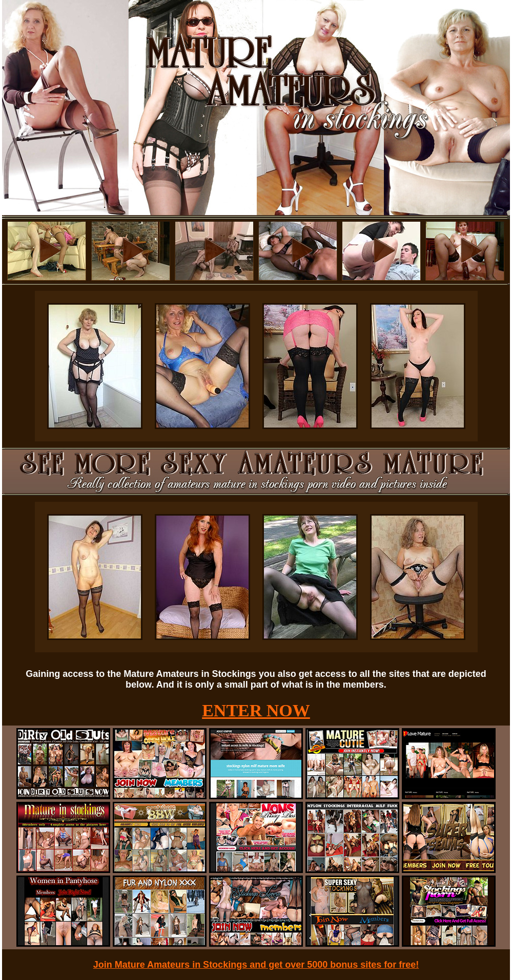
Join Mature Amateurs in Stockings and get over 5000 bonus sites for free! (256, 965)
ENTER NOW (256, 710)
